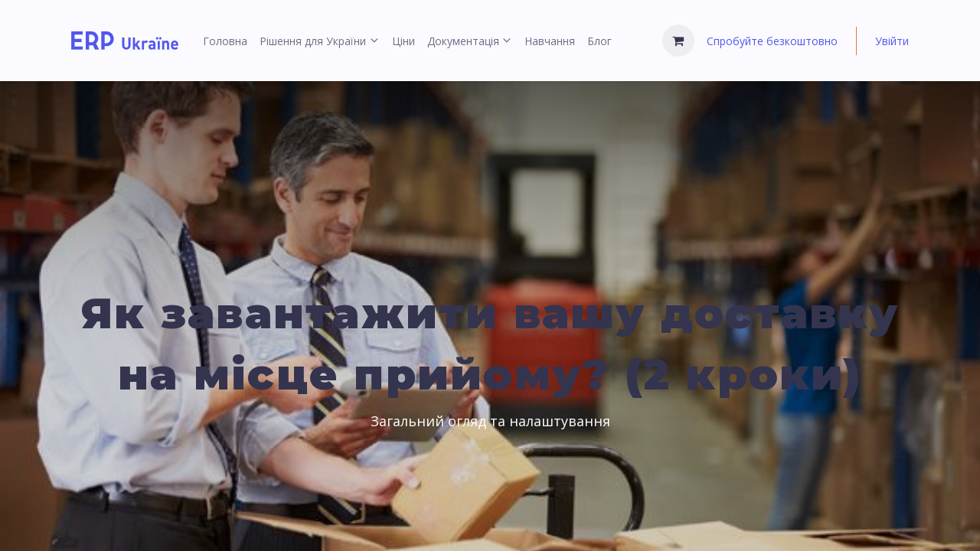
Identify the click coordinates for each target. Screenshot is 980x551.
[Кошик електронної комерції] (678, 41)
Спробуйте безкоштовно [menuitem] (772, 41)
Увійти (892, 41)
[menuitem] (225, 41)
